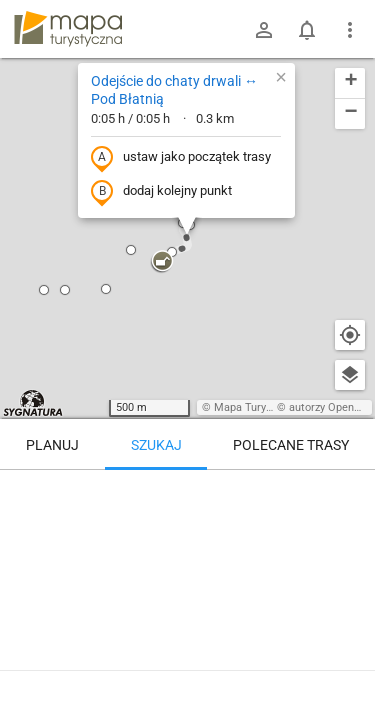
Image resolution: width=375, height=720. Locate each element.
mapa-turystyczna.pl (68, 29)
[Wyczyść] (350, 492)
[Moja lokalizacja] (350, 335)
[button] (65, 290)
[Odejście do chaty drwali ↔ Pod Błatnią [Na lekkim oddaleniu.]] (187, 555)
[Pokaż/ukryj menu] (350, 30)
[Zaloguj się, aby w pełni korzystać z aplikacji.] (349, 665)
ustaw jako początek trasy (181, 158)
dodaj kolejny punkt (161, 192)
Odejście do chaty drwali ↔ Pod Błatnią (174, 90)
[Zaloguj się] (264, 30)
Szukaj (156, 445)
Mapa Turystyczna (259, 407)
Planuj (52, 445)
